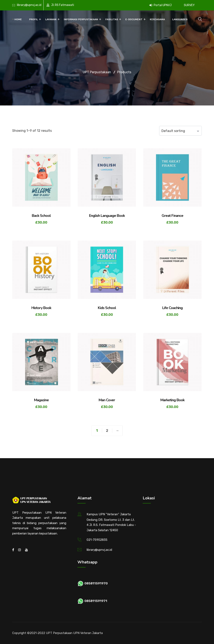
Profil (34, 19)
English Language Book (107, 216)
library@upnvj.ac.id (29, 5)
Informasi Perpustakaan (81, 19)
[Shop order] (180, 131)
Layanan (51, 19)
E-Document (134, 19)
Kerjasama (157, 19)
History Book (41, 308)
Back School (41, 216)
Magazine (41, 400)
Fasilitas (112, 19)
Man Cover (107, 400)
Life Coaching (172, 308)
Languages (180, 19)
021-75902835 (97, 540)
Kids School (107, 308)
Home (18, 19)
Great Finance (172, 216)
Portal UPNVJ (160, 5)
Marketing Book (172, 400)
